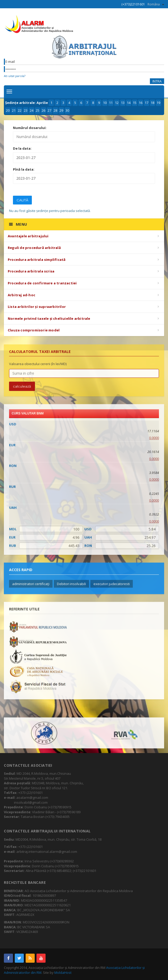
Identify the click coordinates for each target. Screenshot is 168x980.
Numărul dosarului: (30, 128)
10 (105, 103)
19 (158, 103)
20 (8, 110)
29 (61, 110)
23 (26, 110)
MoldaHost (63, 973)
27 (49, 110)
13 (123, 103)
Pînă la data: (24, 169)
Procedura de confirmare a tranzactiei (42, 283)
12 (117, 103)
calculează (22, 389)
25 (38, 110)
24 (32, 110)
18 (152, 103)
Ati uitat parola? (15, 76)
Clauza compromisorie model (34, 330)
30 (67, 110)
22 (20, 110)
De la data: (22, 148)
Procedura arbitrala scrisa (31, 271)
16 (141, 103)
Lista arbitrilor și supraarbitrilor (37, 307)
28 (55, 110)
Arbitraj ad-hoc (21, 295)
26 (43, 110)
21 (14, 110)
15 (135, 103)
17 (147, 103)
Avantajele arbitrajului (28, 236)
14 (129, 103)
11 (111, 103)
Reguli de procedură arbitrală (34, 248)
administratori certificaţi (31, 586)
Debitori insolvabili (71, 586)
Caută (22, 200)
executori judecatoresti (112, 586)
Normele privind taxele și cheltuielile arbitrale (49, 318)
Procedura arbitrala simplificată (37, 260)
